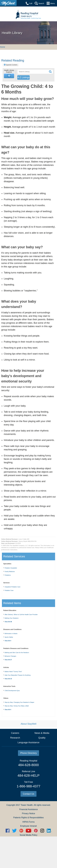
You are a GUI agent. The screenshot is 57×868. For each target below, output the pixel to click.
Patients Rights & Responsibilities (28, 818)
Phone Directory (29, 753)
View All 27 (8, 660)
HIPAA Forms (29, 822)
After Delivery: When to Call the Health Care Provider (21, 615)
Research (15, 738)
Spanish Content (12, 65)
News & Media (42, 733)
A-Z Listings (23, 77)
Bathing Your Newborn (12, 618)
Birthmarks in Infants (11, 634)
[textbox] (32, 72)
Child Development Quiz (12, 691)
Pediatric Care (9, 590)
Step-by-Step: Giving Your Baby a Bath (17, 706)
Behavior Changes (10, 656)
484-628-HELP (28, 776)
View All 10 (8, 679)
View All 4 (8, 641)
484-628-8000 (29, 765)
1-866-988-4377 (29, 786)
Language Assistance (29, 742)
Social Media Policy (29, 835)
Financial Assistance (29, 809)
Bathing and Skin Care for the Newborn (17, 653)
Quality (42, 738)
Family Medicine (10, 572)
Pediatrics (8, 575)
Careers (15, 733)
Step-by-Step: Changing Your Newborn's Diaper (19, 702)
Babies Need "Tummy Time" (13, 672)
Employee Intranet (29, 826)
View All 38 (8, 622)
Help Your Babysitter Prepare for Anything (18, 675)
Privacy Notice (28, 813)
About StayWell (29, 724)
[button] (9, 76)
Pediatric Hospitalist (11, 568)
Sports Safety (9, 637)
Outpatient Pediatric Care (12, 587)
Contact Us (29, 794)
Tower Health (27, 805)
